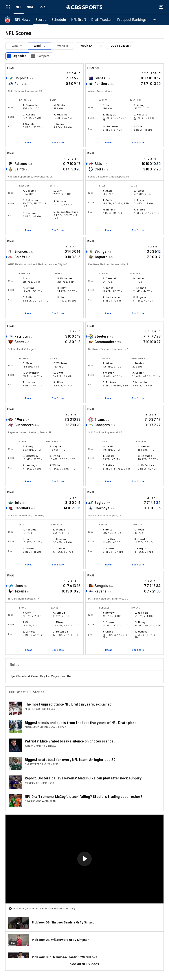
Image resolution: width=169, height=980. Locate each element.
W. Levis (108, 446)
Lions (19, 586)
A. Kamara (60, 201)
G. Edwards (145, 456)
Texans (20, 591)
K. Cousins (29, 191)
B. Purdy (28, 446)
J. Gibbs (28, 622)
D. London (29, 213)
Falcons (21, 164)
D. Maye (28, 363)
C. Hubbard (141, 115)
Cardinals (22, 508)
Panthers (102, 84)
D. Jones (108, 105)
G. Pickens (109, 382)
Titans (100, 420)
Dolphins (22, 78)
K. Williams (61, 115)
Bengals (101, 586)
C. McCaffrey (31, 456)
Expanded (19, 56)
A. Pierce (140, 210)
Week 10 (40, 46)
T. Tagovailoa (31, 105)
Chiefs (20, 257)
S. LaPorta (29, 632)
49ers (20, 420)
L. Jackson (141, 613)
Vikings (101, 252)
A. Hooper (29, 382)
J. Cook (107, 200)
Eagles (100, 503)
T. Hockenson (111, 297)
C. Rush (139, 530)
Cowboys (102, 508)
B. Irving (55, 456)
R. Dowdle (141, 539)
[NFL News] (23, 20)
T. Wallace (141, 632)
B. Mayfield (56, 446)
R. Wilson (109, 363)
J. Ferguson (142, 549)
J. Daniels (139, 363)
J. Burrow (109, 613)
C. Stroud (59, 613)
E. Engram (140, 297)
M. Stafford (61, 105)
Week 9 (17, 46)
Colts (99, 169)
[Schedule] (59, 20)
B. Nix (26, 278)
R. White (55, 465)
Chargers (102, 425)
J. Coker (139, 126)
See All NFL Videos (85, 964)
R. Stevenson (31, 373)
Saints (20, 169)
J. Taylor (139, 200)
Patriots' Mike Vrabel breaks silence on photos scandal (70, 741)
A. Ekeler (138, 373)
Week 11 (62, 46)
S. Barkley (109, 539)
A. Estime (29, 288)
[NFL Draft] (79, 20)
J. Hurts (107, 530)
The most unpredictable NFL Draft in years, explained (68, 704)
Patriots (21, 336)
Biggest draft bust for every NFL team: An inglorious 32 (70, 760)
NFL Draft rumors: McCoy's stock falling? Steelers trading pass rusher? (84, 797)
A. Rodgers (30, 530)
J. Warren (108, 373)
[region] (84, 859)
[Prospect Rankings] (132, 20)
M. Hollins (109, 210)
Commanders (106, 342)
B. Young (139, 105)
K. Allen (58, 382)
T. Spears (109, 456)
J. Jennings (30, 465)
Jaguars (101, 257)
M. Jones (139, 278)
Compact (43, 56)
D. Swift (58, 373)
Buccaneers (24, 425)
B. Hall (27, 539)
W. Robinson (111, 126)
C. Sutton (28, 297)
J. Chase (108, 632)
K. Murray (59, 530)
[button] (155, 20)
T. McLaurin (140, 382)
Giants (100, 78)
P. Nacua (59, 124)
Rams (19, 84)
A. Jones (108, 288)
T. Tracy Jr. (109, 115)
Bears (19, 342)
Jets (18, 503)
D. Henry (140, 622)
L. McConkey (146, 465)
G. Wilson (29, 549)
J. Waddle (29, 124)
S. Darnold (109, 278)
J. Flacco (139, 191)
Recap (29, 143)
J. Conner (59, 549)
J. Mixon (58, 622)
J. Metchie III (61, 632)
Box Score (58, 143)
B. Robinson (30, 200)
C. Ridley (108, 465)
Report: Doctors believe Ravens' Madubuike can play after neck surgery (83, 778)
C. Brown (108, 622)
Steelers (102, 336)
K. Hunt (62, 288)
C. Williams (60, 363)
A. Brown (108, 549)
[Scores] (41, 20)
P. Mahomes (65, 278)
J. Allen (107, 191)
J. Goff (27, 613)
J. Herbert (144, 446)
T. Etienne (140, 288)
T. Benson (60, 539)
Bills (98, 164)
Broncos (21, 252)
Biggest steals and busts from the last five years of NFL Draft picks (81, 723)
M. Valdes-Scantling (66, 212)
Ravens (101, 591)
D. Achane (29, 115)
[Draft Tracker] (102, 20)
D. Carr (58, 191)
